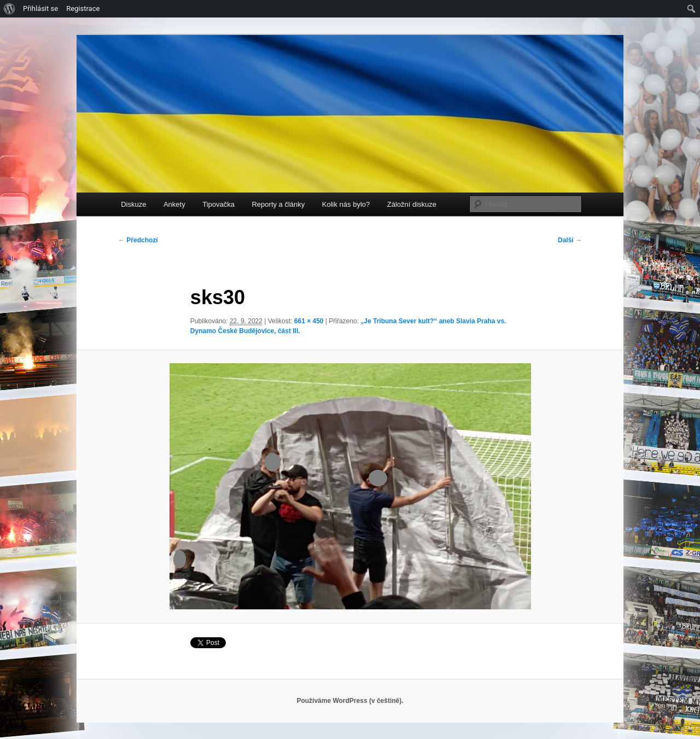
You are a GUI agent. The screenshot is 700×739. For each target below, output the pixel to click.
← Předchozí (138, 240)
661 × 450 (309, 321)
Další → (570, 240)
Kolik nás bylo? (346, 204)
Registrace (83, 8)
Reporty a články (278, 204)
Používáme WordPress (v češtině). (350, 701)
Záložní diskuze (412, 204)
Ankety (174, 204)
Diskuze (133, 204)
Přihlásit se (40, 8)
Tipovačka (218, 204)
